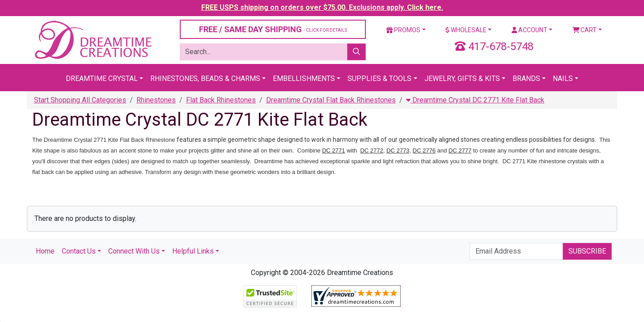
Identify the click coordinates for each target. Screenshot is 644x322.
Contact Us (79, 251)
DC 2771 (333, 150)
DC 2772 (371, 150)
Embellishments (304, 78)
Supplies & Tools (379, 78)
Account (530, 30)
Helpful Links (193, 251)
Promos (403, 30)
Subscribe (587, 251)
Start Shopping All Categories (80, 100)
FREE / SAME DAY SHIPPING (273, 29)
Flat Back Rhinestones (221, 100)
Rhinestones (156, 100)
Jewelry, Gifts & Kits (462, 78)
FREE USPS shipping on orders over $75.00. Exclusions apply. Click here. (322, 7)
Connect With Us (134, 251)
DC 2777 (460, 150)
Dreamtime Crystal (102, 78)
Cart (585, 30)
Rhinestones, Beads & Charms (205, 78)
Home (45, 251)
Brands (526, 78)
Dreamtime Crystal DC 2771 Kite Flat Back (475, 100)
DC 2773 (398, 150)
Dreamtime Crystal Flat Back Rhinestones (331, 100)
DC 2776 (424, 150)
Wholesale (466, 30)
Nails (563, 78)
